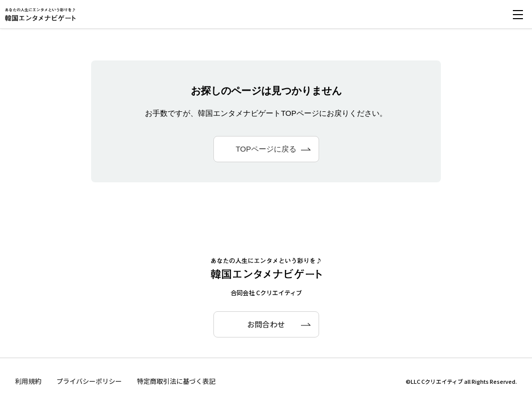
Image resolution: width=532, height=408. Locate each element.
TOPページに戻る (266, 149)
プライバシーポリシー (89, 381)
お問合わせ (266, 324)
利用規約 (28, 381)
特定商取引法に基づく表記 (176, 381)
